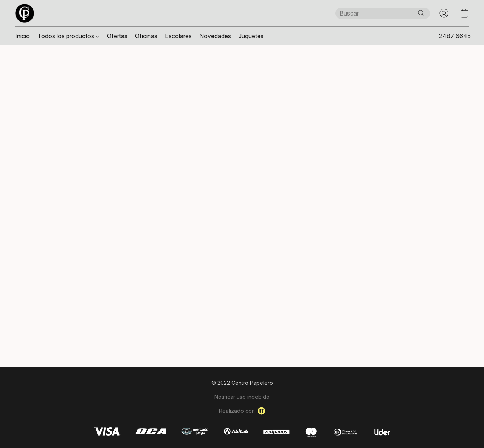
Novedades (215, 36)
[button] (25, 13)
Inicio (22, 36)
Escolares (178, 36)
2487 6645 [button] (455, 36)
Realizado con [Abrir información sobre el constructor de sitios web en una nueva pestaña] (242, 411)
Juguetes (251, 36)
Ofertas (117, 36)
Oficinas (146, 36)
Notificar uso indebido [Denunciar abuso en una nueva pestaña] (242, 397)
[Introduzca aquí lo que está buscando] (383, 13)
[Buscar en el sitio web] (421, 13)
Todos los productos (68, 36)
